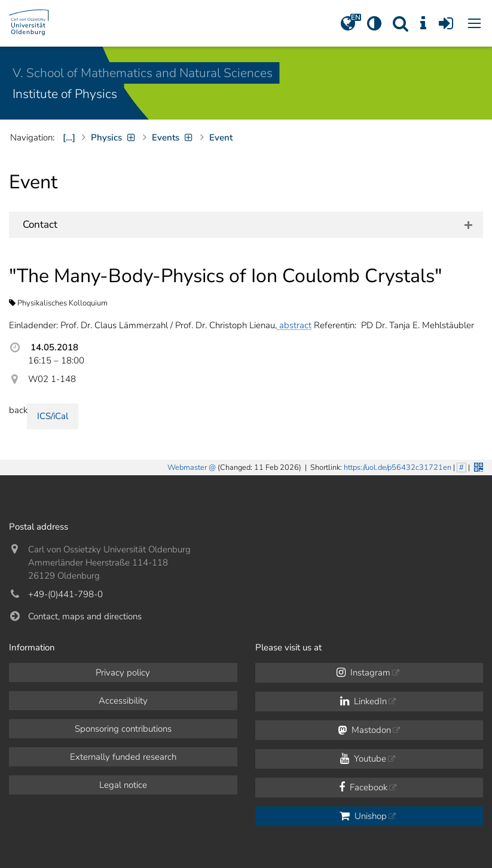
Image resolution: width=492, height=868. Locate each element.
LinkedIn (363, 701)
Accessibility (123, 701)
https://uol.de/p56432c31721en (398, 467)
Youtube (363, 759)
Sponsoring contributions (123, 729)
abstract (294, 325)
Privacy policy (123, 673)
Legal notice (123, 785)
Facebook (363, 787)
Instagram (363, 673)
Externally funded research (123, 757)
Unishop (363, 816)
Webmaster (187, 467)
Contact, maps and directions (85, 616)
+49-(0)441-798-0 (65, 594)
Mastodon (364, 730)
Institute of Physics (65, 94)
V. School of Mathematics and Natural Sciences (143, 73)
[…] (69, 137)
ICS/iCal (53, 416)
